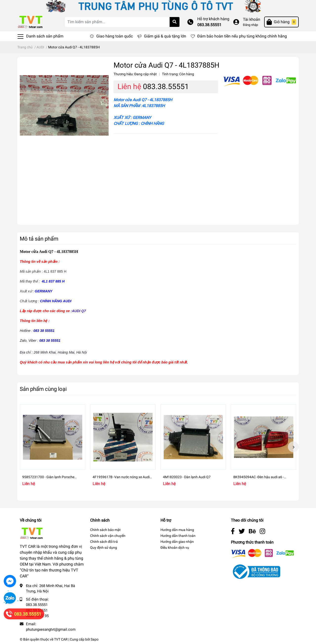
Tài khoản (252, 19)
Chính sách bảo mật (105, 530)
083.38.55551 (209, 25)
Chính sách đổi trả (104, 542)
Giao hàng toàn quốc (115, 36)
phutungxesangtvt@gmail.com (51, 629)
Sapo (95, 639)
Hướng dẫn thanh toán (178, 536)
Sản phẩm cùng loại (43, 389)
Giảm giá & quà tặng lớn (165, 36)
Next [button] (293, 447)
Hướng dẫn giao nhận (177, 542)
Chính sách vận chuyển (108, 536)
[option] (52, 447)
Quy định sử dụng (104, 548)
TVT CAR (61, 639)
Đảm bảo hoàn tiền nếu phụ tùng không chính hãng (242, 36)
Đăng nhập (250, 25)
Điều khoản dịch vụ (175, 548)
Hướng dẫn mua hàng (177, 530)
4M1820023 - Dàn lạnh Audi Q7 (187, 477)
